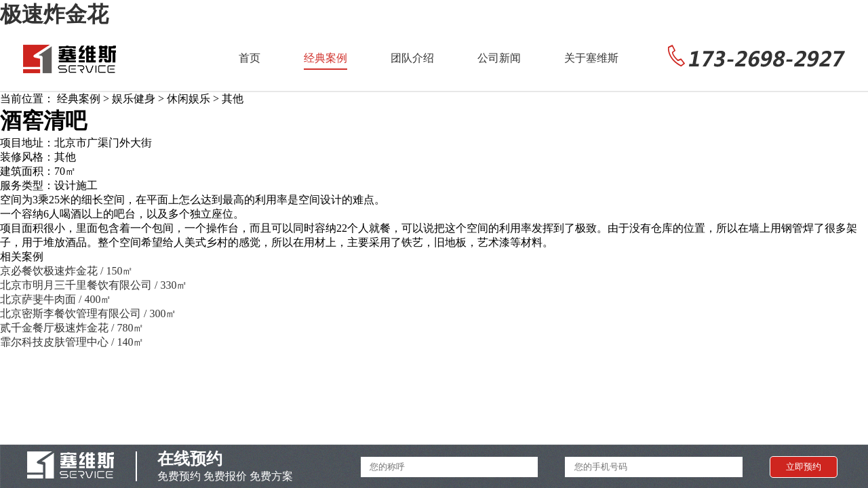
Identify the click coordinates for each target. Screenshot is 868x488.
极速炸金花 (54, 14)
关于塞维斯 (591, 58)
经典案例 (325, 58)
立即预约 (804, 467)
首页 (250, 58)
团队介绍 (412, 58)
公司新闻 (499, 58)
